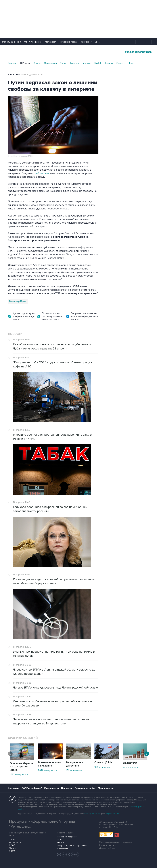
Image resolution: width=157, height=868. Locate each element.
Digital (97, 63)
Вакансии (67, 788)
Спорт (63, 63)
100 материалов (103, 767)
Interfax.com (50, 42)
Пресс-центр (52, 788)
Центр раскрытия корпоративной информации (72, 847)
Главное (13, 63)
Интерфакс (78, 52)
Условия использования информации (116, 842)
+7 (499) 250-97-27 (114, 814)
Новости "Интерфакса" (67, 837)
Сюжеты (121, 63)
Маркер (13, 848)
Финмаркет (86, 42)
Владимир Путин (18, 301)
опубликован (42, 173)
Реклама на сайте (85, 788)
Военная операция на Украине (50, 764)
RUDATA (61, 843)
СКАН (60, 840)
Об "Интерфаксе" (33, 42)
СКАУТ (12, 845)
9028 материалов (47, 770)
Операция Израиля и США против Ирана (22, 767)
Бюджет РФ (130, 763)
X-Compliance (15, 842)
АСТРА (12, 851)
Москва (87, 63)
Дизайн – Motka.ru (107, 848)
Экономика (51, 63)
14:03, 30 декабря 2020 (32, 75)
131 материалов (74, 770)
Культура (75, 63)
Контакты (13, 788)
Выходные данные (107, 845)
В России (25, 63)
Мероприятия (106, 788)
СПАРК (12, 839)
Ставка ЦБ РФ (103, 763)
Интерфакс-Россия (68, 42)
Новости (109, 63)
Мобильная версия (12, 42)
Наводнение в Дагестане (75, 764)
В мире (37, 63)
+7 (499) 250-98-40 (92, 814)
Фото (131, 63)
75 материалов (131, 768)
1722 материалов (19, 774)
